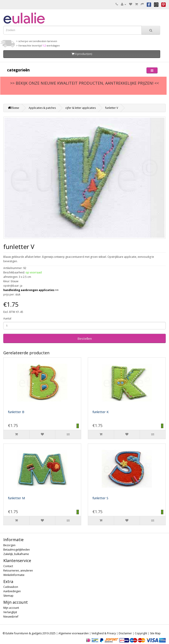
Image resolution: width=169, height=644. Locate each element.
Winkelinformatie (14, 575)
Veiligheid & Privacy (104, 633)
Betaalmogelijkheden (17, 550)
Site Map (155, 633)
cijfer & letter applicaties (81, 108)
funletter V (112, 108)
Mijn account (11, 608)
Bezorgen (9, 545)
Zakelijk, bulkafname (16, 554)
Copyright (141, 633)
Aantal (7, 318)
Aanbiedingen (12, 591)
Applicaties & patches (42, 108)
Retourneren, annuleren (18, 571)
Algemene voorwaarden (74, 633)
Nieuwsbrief (11, 617)
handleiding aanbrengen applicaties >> (31, 290)
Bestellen (85, 338)
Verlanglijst (10, 612)
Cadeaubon (11, 587)
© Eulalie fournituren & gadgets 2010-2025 (29, 633)
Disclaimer (125, 633)
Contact (8, 566)
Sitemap (8, 596)
